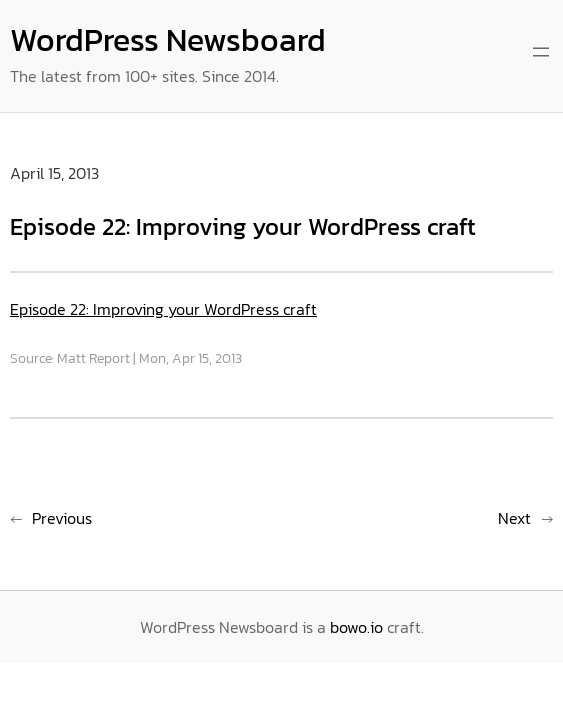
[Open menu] (541, 52)
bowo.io (356, 627)
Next (514, 518)
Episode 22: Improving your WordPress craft (163, 309)
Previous (62, 518)
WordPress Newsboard (168, 40)
